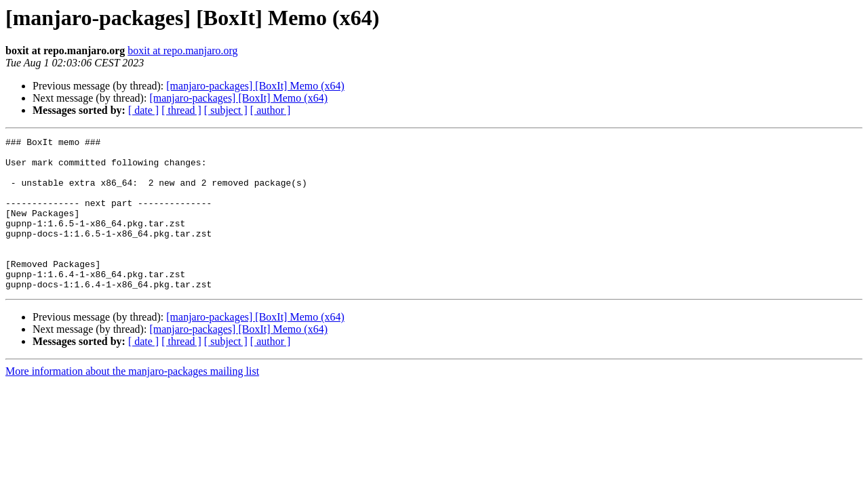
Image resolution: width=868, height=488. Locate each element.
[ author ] (271, 110)
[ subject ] (226, 110)
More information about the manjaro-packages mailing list (132, 402)
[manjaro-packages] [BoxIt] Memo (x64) (255, 86)
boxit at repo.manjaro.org (182, 50)
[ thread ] (181, 110)
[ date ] (143, 110)
